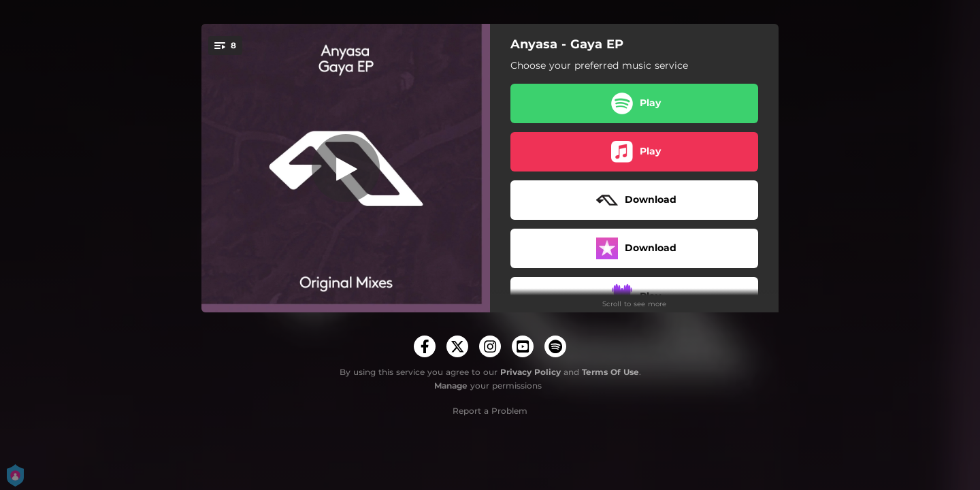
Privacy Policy (530, 372)
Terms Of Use (610, 372)
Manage (451, 386)
